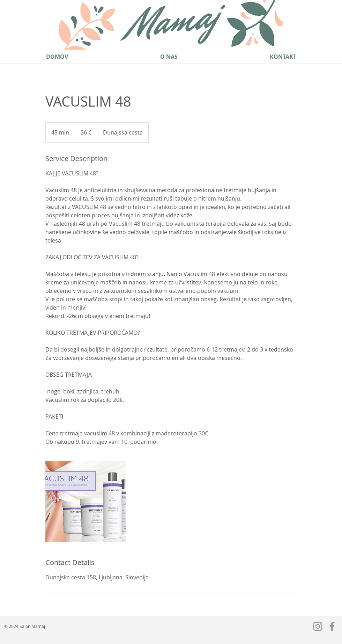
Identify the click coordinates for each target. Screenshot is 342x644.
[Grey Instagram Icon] (318, 626)
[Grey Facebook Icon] (332, 626)
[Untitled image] (86, 502)
